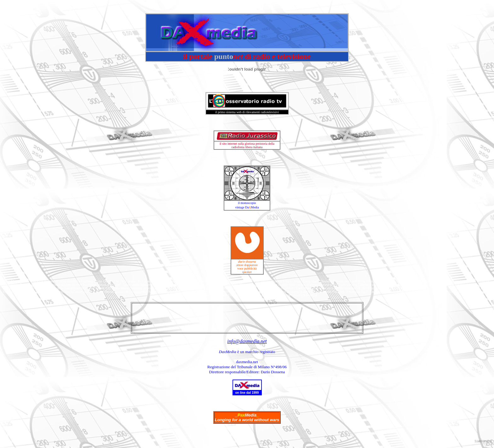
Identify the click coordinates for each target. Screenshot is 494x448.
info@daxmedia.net (247, 341)
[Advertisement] (247, 318)
